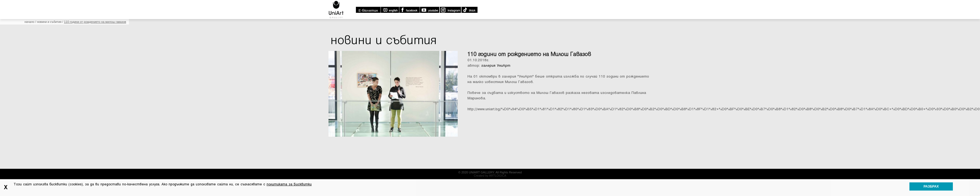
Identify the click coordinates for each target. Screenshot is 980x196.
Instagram (450, 10)
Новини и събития (49, 22)
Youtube (429, 10)
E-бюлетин (368, 10)
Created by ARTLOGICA (490, 176)
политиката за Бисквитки (289, 184)
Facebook (409, 10)
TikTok (469, 10)
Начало (29, 22)
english (390, 10)
